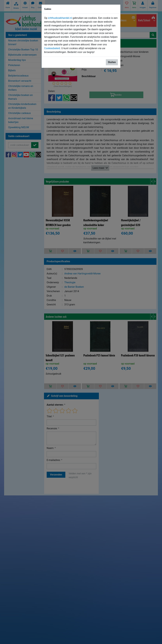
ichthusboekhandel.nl (60, 18)
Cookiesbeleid (52, 48)
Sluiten (112, 62)
